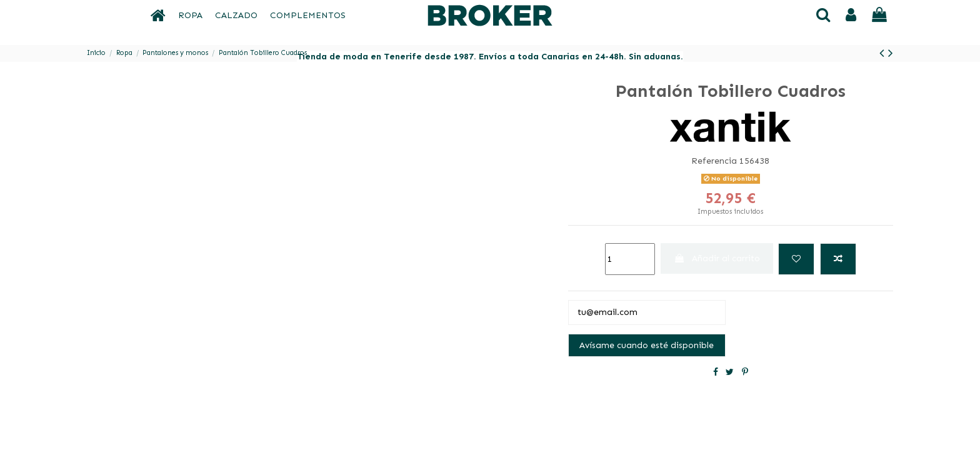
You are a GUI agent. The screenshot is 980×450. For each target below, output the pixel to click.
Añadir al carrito (717, 258)
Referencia (714, 161)
